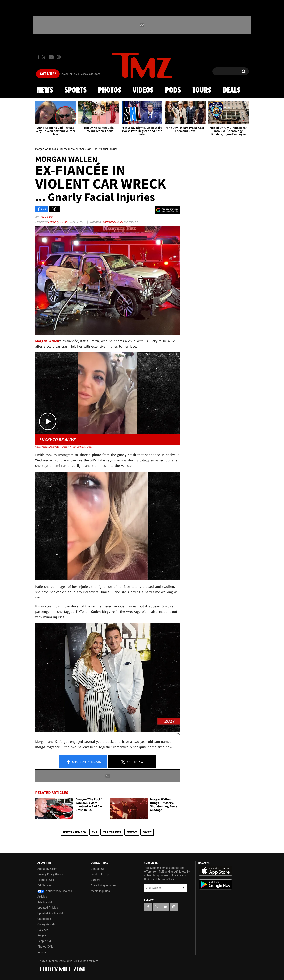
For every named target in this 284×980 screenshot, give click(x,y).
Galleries (43, 930)
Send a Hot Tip (100, 874)
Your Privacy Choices (55, 891)
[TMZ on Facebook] (38, 57)
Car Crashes (112, 832)
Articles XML (45, 902)
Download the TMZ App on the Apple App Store (216, 871)
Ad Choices (44, 885)
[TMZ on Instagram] (59, 57)
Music (147, 832)
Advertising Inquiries (104, 885)
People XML (45, 941)
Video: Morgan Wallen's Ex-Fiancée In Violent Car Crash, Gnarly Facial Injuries (64, 447)
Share (84, 762)
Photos (110, 90)
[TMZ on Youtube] (51, 57)
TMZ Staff (46, 216)
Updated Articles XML (51, 913)
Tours (202, 90)
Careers (96, 880)
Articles (42, 897)
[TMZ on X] (44, 57)
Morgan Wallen (74, 832)
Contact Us (98, 869)
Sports (75, 90)
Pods (173, 90)
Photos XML (45, 947)
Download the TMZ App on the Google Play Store (216, 885)
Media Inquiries (100, 891)
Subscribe (183, 888)
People (42, 935)
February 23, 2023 (59, 222)
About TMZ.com (47, 869)
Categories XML (47, 924)
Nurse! (132, 832)
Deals (232, 90)
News (45, 90)
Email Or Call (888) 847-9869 (81, 74)
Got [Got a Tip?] (48, 74)
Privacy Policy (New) (50, 874)
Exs (94, 832)
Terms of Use (46, 880)
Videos (143, 90)
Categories (44, 919)
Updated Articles (48, 908)
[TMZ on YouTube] (165, 907)
